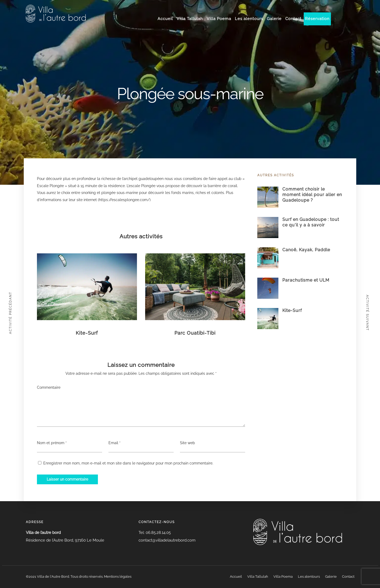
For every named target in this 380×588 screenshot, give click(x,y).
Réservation (317, 19)
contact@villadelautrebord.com (167, 540)
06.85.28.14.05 (158, 533)
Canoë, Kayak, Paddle (306, 250)
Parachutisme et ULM (306, 280)
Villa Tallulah (190, 19)
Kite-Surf (87, 333)
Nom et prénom (51, 443)
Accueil (165, 19)
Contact (293, 19)
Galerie (274, 19)
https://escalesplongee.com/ (124, 200)
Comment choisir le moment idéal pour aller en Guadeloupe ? (312, 195)
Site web (187, 443)
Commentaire (49, 387)
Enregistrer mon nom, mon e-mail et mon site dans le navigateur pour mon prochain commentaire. (128, 463)
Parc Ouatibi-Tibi (195, 333)
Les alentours (249, 19)
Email (113, 443)
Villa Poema (219, 19)
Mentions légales (118, 577)
